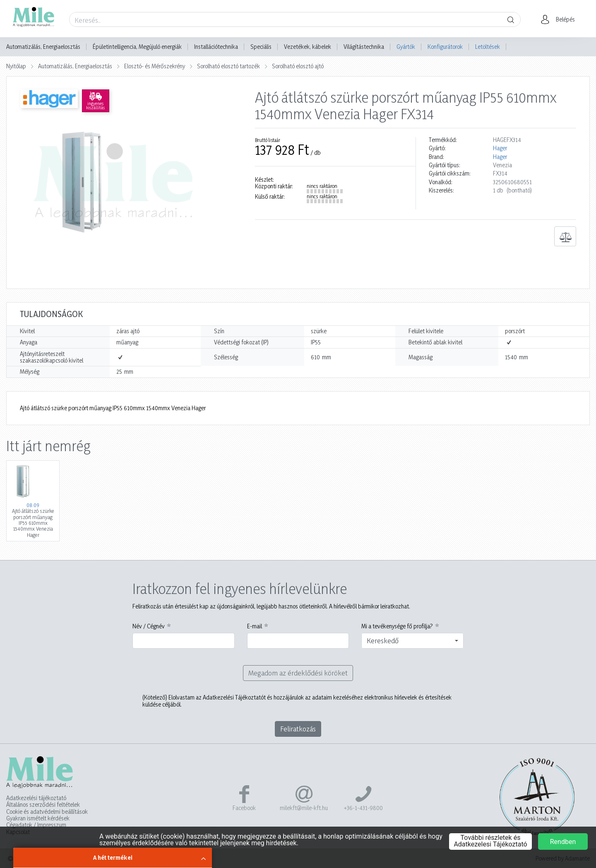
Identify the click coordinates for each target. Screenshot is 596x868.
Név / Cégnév (149, 626)
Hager (500, 148)
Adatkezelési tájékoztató (36, 798)
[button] (560, 19)
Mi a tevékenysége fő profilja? (397, 626)
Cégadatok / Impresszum (36, 825)
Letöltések (488, 47)
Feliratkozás (298, 729)
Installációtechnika (216, 47)
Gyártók (406, 47)
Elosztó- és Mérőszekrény (155, 66)
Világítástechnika (364, 47)
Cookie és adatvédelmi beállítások (47, 812)
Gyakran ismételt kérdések (38, 818)
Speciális (261, 47)
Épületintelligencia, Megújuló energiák (137, 47)
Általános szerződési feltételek (43, 805)
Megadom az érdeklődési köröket (298, 673)
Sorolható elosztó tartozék (228, 66)
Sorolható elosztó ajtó (298, 66)
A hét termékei (113, 857)
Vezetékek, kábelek (308, 47)
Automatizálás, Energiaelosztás (43, 47)
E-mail (255, 626)
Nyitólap (16, 66)
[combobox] (412, 641)
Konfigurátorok (445, 47)
